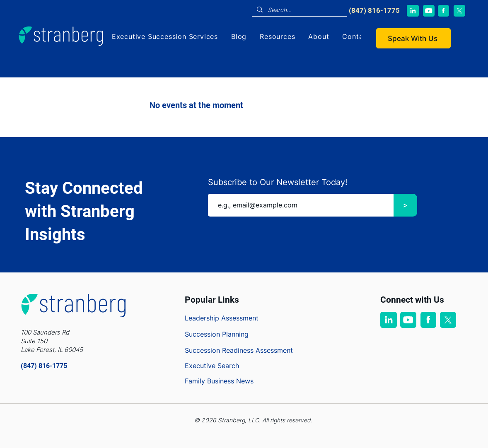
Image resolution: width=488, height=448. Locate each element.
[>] (405, 205)
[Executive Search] (227, 366)
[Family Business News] (227, 381)
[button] (165, 36)
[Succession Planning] (227, 334)
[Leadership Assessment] (227, 318)
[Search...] (299, 10)
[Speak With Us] (413, 38)
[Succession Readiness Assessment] (258, 350)
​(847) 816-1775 (374, 10)
